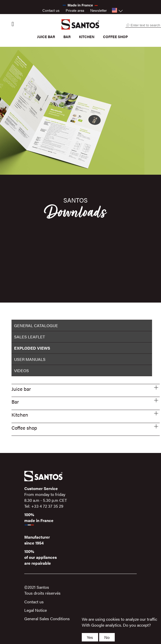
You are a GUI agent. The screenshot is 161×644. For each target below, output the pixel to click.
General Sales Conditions (47, 619)
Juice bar (46, 37)
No (107, 637)
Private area (75, 10)
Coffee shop (115, 37)
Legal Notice (36, 610)
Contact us (51, 10)
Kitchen (87, 37)
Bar (67, 37)
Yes (90, 637)
